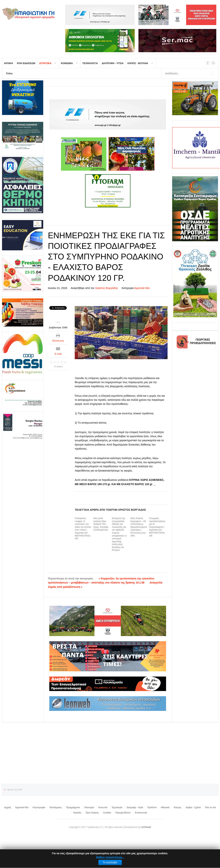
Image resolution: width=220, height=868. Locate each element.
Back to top (15, 790)
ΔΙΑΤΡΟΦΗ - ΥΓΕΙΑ (113, 63)
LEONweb (146, 827)
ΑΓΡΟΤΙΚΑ (45, 63)
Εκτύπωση (58, 341)
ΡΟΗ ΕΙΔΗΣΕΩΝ (26, 63)
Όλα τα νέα (210, 807)
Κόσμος (178, 807)
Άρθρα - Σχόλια (193, 807)
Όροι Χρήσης (92, 813)
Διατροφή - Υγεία (135, 807)
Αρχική (7, 807)
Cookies (107, 813)
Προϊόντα (152, 807)
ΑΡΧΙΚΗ (8, 63)
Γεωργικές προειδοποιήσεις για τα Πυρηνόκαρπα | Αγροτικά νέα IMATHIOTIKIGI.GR (157, 527)
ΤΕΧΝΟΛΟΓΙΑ (90, 63)
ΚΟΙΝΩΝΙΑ (67, 63)
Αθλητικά (165, 807)
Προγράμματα (73, 807)
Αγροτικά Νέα (142, 288)
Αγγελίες (77, 813)
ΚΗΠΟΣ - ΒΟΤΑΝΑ (138, 63)
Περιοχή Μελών (123, 813)
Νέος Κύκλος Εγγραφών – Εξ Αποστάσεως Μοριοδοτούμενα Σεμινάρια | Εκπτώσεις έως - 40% (139, 527)
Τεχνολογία (117, 807)
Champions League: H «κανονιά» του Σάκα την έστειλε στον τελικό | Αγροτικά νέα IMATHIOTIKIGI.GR (83, 528)
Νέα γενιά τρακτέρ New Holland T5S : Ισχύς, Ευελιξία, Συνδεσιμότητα (101, 524)
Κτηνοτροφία (39, 807)
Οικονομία (89, 807)
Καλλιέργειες (56, 807)
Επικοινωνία (141, 813)
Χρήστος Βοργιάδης (106, 288)
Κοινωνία (103, 807)
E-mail (58, 354)
